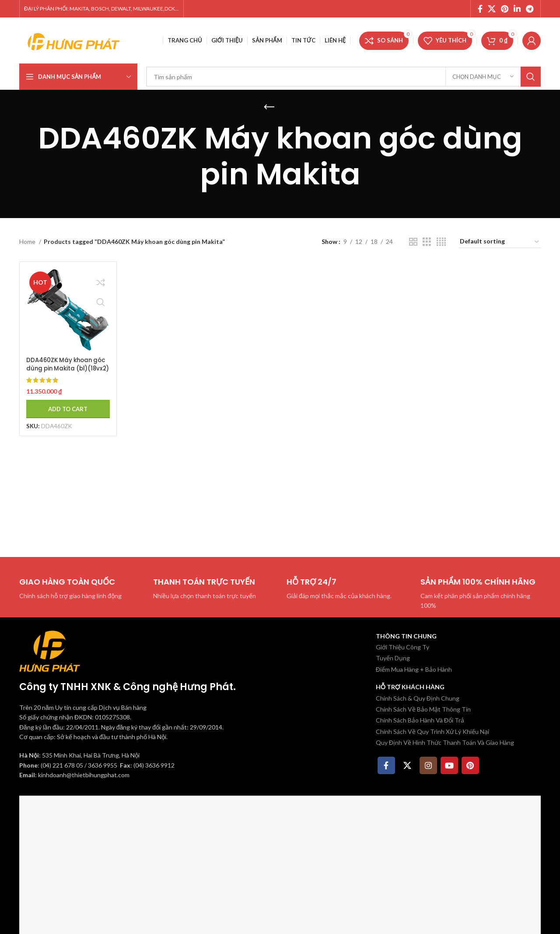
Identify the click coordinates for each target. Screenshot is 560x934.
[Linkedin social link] (517, 9)
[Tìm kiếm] (343, 77)
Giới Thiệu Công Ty (402, 647)
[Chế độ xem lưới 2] (413, 242)
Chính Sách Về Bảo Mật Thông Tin (423, 709)
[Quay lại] (269, 107)
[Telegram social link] (530, 9)
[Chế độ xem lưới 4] (441, 242)
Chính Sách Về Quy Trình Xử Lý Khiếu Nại (432, 731)
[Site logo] (74, 40)
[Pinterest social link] (505, 9)
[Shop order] (500, 242)
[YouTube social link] (449, 765)
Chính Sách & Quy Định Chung (418, 698)
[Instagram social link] (428, 765)
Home (28, 241)
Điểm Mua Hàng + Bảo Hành (414, 669)
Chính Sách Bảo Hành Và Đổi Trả (420, 720)
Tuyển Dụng (393, 658)
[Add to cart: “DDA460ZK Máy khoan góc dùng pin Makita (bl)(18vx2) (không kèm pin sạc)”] (66, 405)
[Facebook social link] (480, 9)
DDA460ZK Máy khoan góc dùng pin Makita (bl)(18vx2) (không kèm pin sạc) (66, 369)
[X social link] (492, 9)
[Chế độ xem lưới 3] (427, 242)
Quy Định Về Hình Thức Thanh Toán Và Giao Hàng (445, 742)
